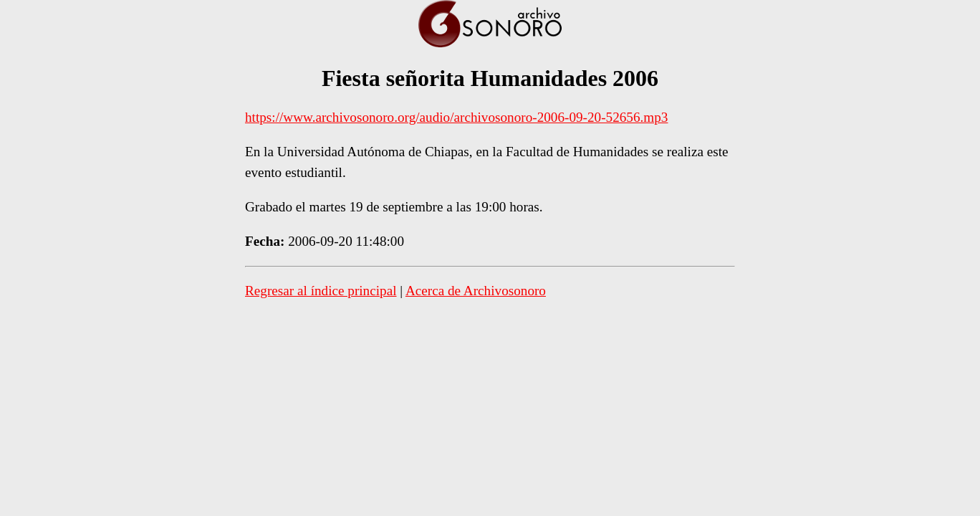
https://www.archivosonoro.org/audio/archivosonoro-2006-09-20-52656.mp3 (456, 117)
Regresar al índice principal (321, 291)
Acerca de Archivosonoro (476, 291)
